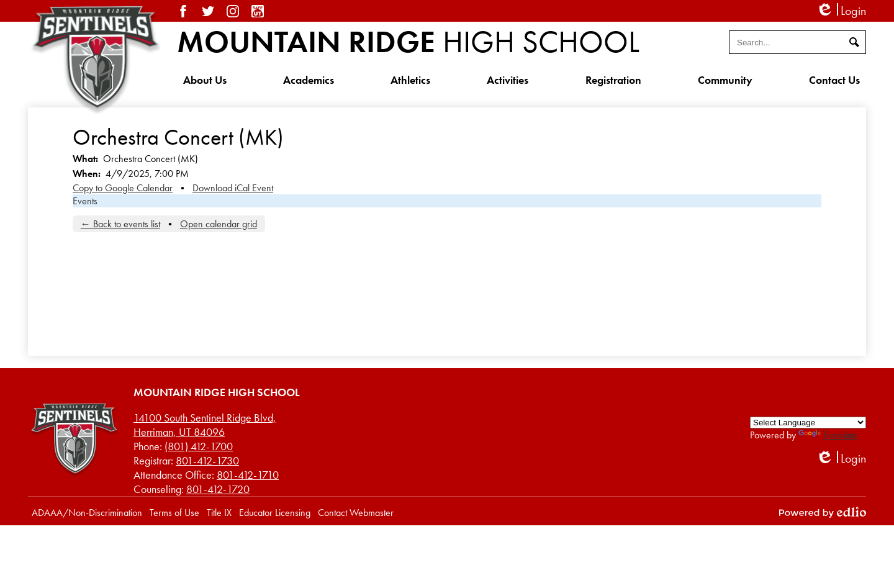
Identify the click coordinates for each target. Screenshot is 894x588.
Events (85, 201)
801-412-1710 (248, 475)
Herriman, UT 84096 (205, 425)
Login (841, 11)
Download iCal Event (233, 188)
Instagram (233, 11)
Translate (828, 435)
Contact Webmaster (356, 513)
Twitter (208, 11)
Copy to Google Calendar (123, 188)
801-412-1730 (207, 460)
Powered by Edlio (823, 512)
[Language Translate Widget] (808, 423)
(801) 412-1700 (199, 446)
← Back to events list (120, 224)
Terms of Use (174, 513)
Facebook (183, 11)
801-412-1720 (218, 489)
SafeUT (258, 11)
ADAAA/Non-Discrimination (87, 513)
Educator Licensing (275, 513)
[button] (205, 79)
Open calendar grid (219, 224)
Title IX (219, 513)
